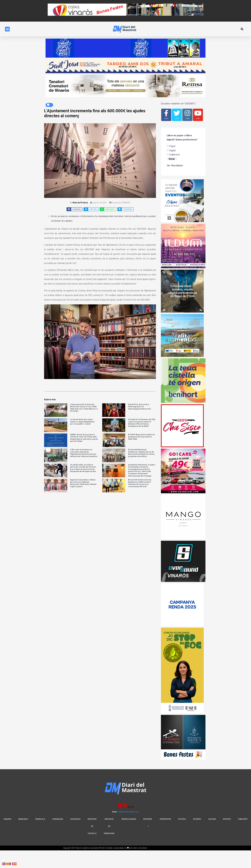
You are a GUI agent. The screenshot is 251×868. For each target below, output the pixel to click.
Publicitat (243, 819)
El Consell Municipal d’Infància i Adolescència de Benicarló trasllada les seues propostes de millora (141, 453)
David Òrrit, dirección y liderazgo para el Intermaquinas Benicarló (139, 407)
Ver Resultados (175, 165)
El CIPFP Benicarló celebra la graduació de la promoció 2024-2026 (141, 437)
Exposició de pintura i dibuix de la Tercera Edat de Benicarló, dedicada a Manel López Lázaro (83, 483)
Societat (197, 819)
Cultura (212, 819)
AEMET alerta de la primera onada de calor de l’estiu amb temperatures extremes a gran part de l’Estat (84, 438)
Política (182, 819)
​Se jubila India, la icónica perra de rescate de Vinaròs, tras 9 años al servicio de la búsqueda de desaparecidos (83, 468)
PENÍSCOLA (40, 819)
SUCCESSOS (75, 819)
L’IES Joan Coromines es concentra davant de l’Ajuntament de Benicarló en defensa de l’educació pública (84, 453)
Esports (227, 819)
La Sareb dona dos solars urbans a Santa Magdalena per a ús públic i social (82, 422)
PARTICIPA (148, 823)
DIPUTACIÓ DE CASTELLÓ (92, 826)
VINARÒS (126, 203)
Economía (116, 203)
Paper (172, 146)
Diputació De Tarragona (109, 826)
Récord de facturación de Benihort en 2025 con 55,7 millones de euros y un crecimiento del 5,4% (140, 483)
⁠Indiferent (174, 155)
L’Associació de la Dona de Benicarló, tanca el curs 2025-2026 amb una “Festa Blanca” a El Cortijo (84, 408)
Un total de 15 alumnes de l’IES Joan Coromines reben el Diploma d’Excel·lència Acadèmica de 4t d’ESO (142, 423)
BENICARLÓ (23, 819)
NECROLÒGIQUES (129, 819)
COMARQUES (58, 819)
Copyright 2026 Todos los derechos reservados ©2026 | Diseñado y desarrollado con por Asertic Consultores (105, 848)
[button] (7, 29)
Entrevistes (165, 819)
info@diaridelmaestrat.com (128, 812)
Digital (172, 150)
